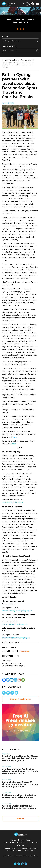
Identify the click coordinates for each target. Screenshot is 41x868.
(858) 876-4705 (29, 850)
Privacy (21, 840)
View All (21, 819)
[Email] (23, 680)
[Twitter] (8, 680)
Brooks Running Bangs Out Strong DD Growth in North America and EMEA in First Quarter (20, 758)
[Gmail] (19, 680)
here (15, 437)
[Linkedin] (12, 680)
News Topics (14, 60)
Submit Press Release (20, 699)
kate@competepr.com (12, 663)
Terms (14, 840)
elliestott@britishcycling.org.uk (15, 624)
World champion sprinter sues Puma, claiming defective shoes (19, 807)
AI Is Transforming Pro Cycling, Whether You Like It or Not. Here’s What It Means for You (20, 771)
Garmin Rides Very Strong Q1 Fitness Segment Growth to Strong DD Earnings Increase (20, 784)
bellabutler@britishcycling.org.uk (16, 638)
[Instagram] (15, 680)
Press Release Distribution (15, 842)
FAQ (28, 840)
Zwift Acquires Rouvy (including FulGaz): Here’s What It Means (19, 796)
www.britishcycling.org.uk (13, 502)
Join (24, 4)
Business (24, 60)
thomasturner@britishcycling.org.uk (17, 611)
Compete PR (24, 651)
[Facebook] (4, 680)
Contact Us (32, 842)
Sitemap (21, 845)
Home (5, 60)
